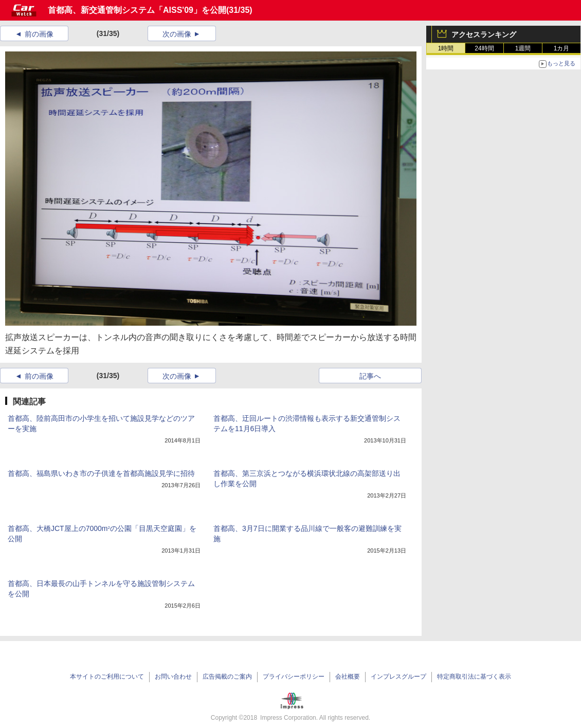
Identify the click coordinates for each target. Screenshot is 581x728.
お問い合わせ (173, 677)
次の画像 (177, 34)
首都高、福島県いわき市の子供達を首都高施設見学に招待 (101, 473)
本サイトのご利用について (107, 677)
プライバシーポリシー (294, 677)
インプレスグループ (398, 677)
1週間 (523, 48)
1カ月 (562, 48)
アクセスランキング (484, 34)
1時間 (446, 48)
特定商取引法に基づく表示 (474, 677)
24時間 (484, 48)
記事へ (370, 376)
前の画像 (39, 34)
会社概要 (348, 677)
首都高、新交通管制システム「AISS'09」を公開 (137, 10)
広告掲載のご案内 (227, 677)
